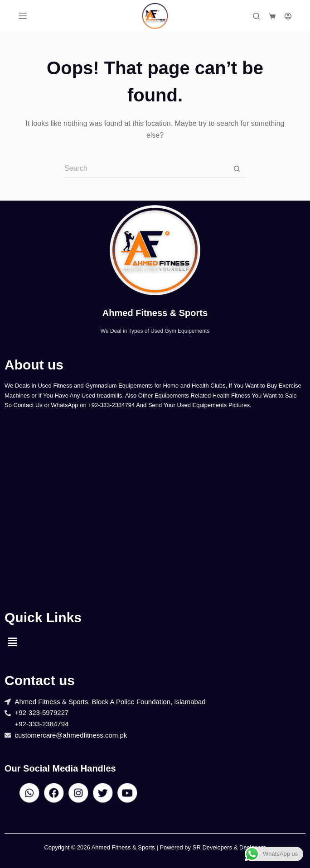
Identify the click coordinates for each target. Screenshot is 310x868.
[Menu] (23, 16)
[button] (12, 642)
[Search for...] (146, 169)
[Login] (288, 16)
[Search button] (237, 169)
